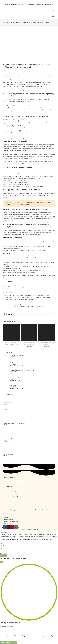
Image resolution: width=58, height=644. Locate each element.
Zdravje (5, 405)
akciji (31, 309)
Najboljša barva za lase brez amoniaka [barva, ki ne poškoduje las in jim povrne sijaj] (29, 22)
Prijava (4, 556)
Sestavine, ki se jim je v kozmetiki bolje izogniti (14, 423)
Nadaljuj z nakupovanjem (6, 630)
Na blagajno (16, 630)
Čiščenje (5, 397)
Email (1, 543)
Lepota (5, 72)
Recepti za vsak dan (8, 402)
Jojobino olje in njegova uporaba (47, 343)
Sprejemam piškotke (8, 642)
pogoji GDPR (32, 540)
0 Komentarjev (6, 426)
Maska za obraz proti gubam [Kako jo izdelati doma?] (11, 344)
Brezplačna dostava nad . (29, 1)
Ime (1, 548)
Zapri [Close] (2, 562)
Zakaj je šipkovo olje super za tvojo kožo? (29, 343)
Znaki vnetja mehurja (8, 454)
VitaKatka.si (18, 295)
